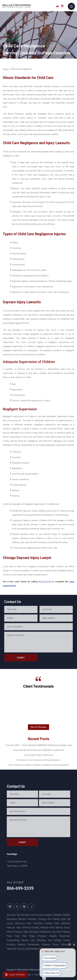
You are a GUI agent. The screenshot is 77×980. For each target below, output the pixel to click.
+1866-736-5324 (16, 871)
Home (6, 69)
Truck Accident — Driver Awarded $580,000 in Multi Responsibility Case (39, 745)
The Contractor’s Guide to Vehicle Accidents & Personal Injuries (39, 765)
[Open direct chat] (70, 945)
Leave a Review (15, 975)
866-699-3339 (45, 582)
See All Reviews (39, 727)
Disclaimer (39, 975)
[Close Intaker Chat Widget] (74, 945)
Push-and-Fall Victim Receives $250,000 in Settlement (38, 750)
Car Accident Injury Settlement (38, 755)
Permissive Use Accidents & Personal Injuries (38, 760)
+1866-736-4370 (35, 871)
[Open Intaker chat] (44, 978)
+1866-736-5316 (54, 871)
